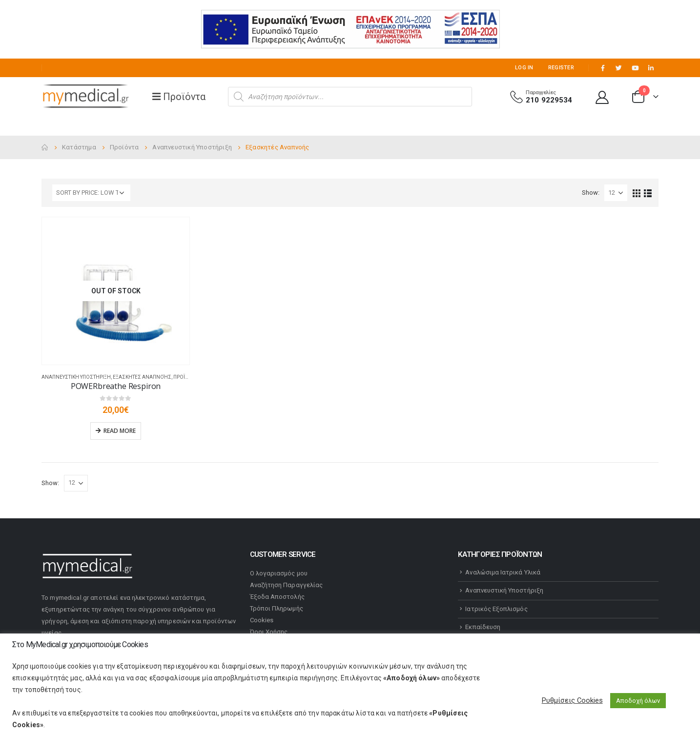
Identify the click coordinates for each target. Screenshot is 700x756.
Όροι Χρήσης (269, 632)
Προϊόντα (186, 377)
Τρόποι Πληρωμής (277, 608)
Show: (591, 193)
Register (561, 68)
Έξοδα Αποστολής (277, 597)
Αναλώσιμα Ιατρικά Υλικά (503, 572)
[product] (116, 291)
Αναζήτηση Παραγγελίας (286, 585)
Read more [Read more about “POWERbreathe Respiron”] (120, 431)
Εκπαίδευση (483, 627)
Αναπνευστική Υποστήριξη (76, 377)
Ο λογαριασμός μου (279, 573)
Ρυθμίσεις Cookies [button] (572, 700)
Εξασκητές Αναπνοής (142, 377)
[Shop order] (91, 193)
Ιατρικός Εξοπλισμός (496, 609)
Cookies (262, 620)
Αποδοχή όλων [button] (638, 701)
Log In (524, 68)
